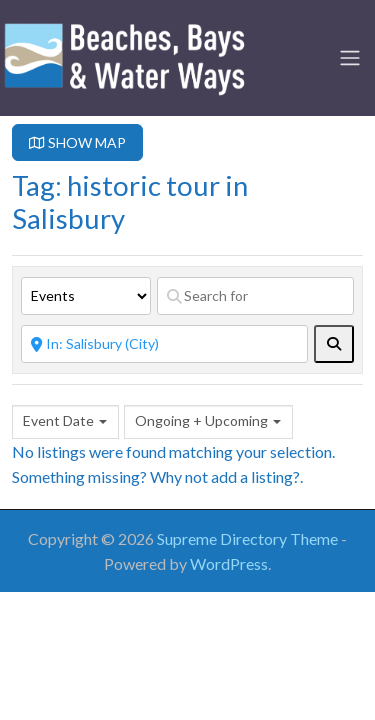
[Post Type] (86, 296)
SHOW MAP (77, 142)
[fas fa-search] (334, 344)
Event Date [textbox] (58, 420)
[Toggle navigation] (350, 58)
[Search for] (255, 296)
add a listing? (255, 476)
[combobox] (65, 422)
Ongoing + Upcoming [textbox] (201, 420)
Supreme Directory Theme (249, 538)
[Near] (164, 344)
